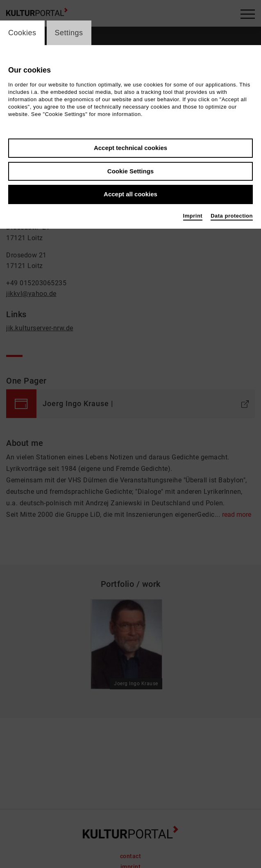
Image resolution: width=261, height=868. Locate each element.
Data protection (232, 216)
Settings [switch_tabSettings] (69, 33)
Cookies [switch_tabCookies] (22, 33)
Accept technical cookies (130, 148)
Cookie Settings (130, 171)
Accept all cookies (130, 194)
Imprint (193, 216)
